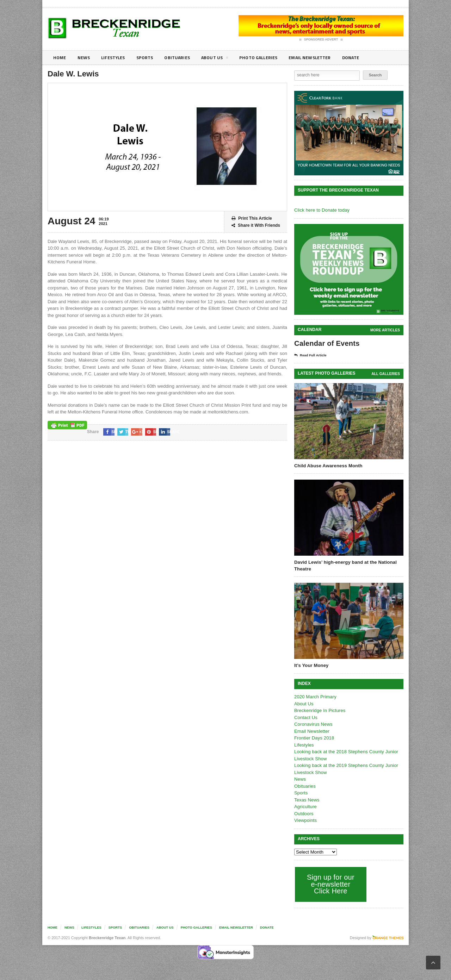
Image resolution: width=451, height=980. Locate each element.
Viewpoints (305, 820)
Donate (368, 58)
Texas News (307, 800)
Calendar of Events (326, 343)
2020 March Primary (315, 697)
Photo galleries (269, 58)
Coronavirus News (313, 724)
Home (60, 58)
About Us (223, 59)
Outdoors (304, 814)
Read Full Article (313, 355)
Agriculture (305, 807)
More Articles (385, 330)
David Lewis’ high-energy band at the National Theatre (344, 565)
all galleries (386, 374)
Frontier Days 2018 (314, 738)
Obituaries (184, 58)
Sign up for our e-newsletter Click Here (330, 884)
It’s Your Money (311, 665)
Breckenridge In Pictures (319, 710)
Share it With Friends (256, 226)
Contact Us (305, 717)
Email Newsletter (324, 58)
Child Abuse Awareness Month (328, 466)
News (85, 58)
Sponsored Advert (321, 40)
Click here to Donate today (321, 210)
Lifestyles (116, 58)
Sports (150, 58)
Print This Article (252, 219)
